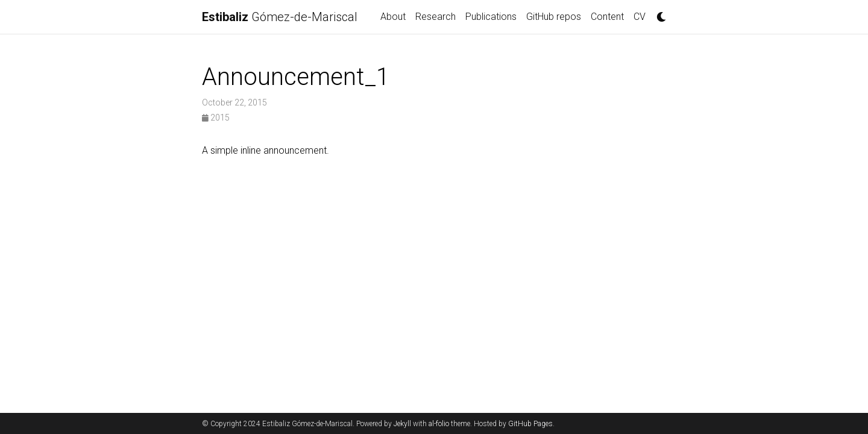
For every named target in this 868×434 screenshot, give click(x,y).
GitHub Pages (530, 424)
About (393, 17)
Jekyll (402, 424)
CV (640, 17)
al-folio (439, 424)
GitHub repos (554, 17)
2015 (216, 118)
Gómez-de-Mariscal (280, 17)
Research (436, 17)
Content (607, 17)
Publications (491, 17)
